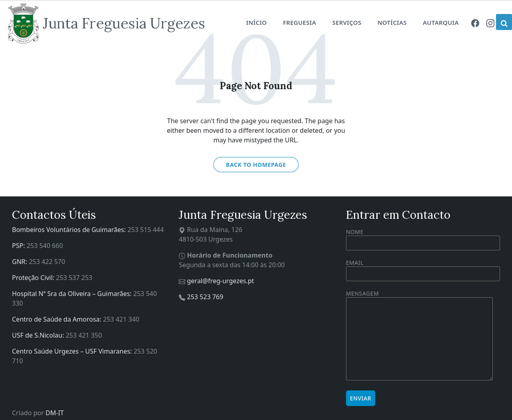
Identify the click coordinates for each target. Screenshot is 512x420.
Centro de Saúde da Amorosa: (58, 319)
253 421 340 (121, 319)
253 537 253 (74, 278)
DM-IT (55, 413)
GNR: (20, 262)
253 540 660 (45, 246)
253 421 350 (84, 335)
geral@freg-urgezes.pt (220, 281)
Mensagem (419, 336)
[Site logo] (107, 24)
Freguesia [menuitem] (299, 22)
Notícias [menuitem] (392, 22)
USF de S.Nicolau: (39, 335)
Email (423, 268)
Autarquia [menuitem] (441, 22)
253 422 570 (47, 262)
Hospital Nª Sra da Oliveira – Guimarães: (73, 294)
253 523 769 (205, 297)
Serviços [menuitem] (347, 22)
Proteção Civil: (34, 278)
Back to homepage (256, 165)
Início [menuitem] (256, 22)
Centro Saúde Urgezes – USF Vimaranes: (73, 351)
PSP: (19, 246)
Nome (423, 239)
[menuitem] (475, 22)
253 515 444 (146, 230)
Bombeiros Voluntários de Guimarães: (70, 230)
